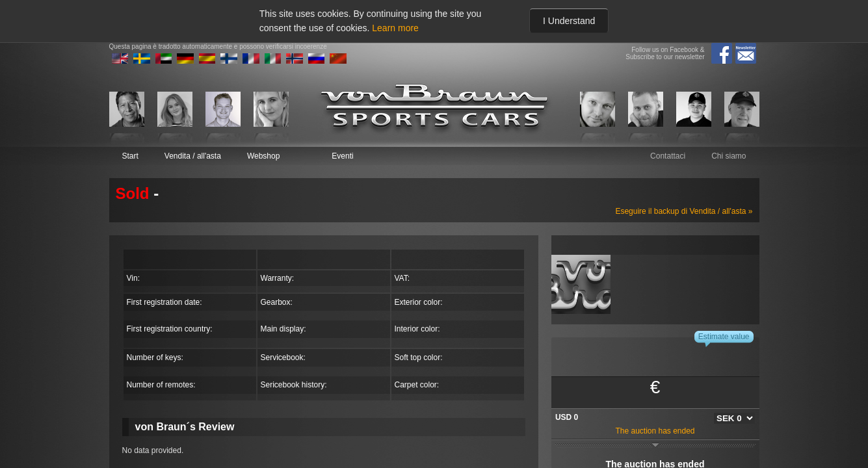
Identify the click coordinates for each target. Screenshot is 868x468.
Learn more (395, 28)
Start (130, 156)
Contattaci (668, 156)
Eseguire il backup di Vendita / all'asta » (684, 211)
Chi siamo (729, 156)
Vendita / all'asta (193, 156)
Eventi (342, 156)
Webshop (263, 156)
